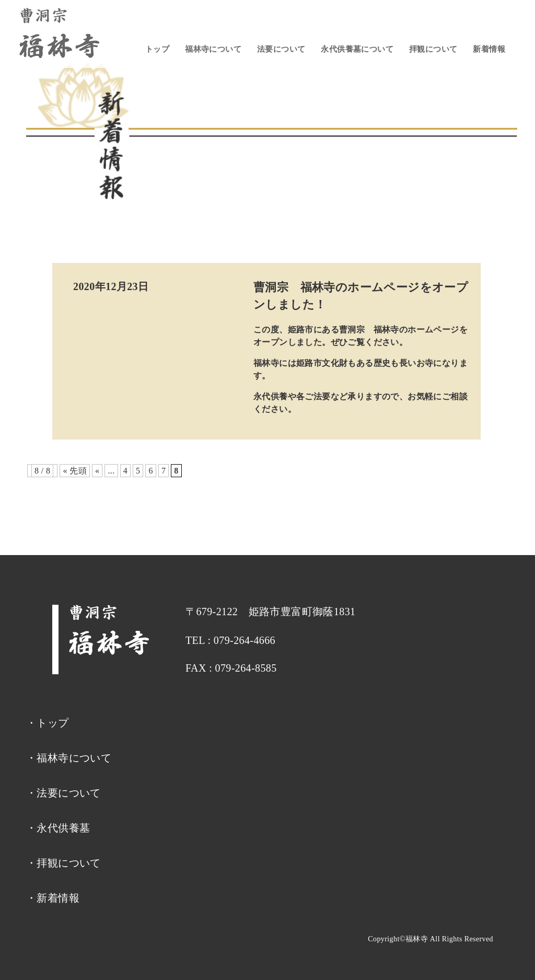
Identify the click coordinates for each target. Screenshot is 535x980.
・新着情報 (53, 898)
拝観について (433, 49)
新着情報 (489, 49)
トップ (157, 49)
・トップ (48, 723)
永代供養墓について (357, 49)
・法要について (63, 793)
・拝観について (63, 863)
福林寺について (213, 49)
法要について (281, 49)
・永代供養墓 (58, 828)
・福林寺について (69, 758)
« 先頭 (75, 471)
